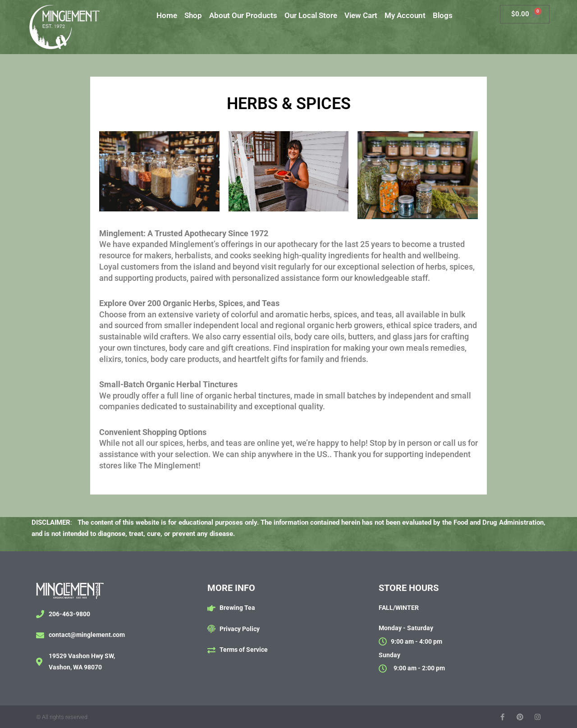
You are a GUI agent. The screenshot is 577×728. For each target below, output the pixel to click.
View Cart (361, 15)
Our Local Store (311, 15)
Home (167, 15)
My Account (405, 15)
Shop (193, 15)
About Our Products (243, 15)
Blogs (443, 15)
